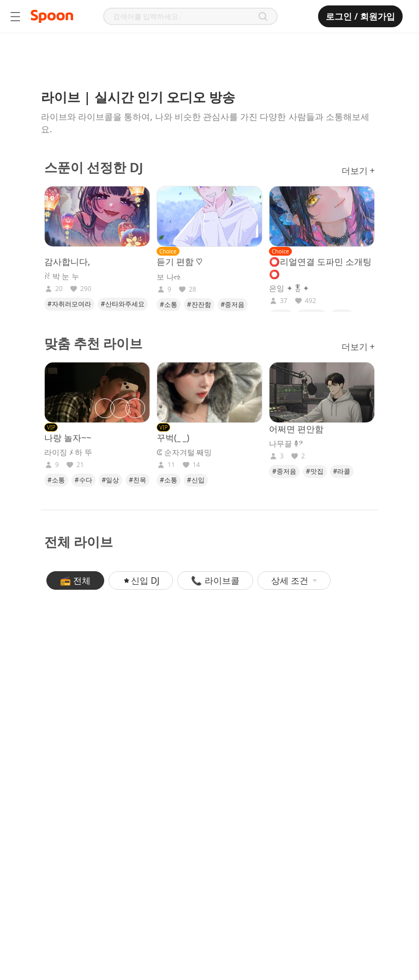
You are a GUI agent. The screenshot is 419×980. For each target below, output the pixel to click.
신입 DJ (141, 580)
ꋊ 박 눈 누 (62, 276)
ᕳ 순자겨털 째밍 (184, 452)
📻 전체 (75, 580)
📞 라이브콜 (215, 580)
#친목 (137, 480)
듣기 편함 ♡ (179, 262)
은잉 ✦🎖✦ (289, 288)
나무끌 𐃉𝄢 (286, 444)
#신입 (196, 480)
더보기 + (358, 171)
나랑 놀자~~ (68, 438)
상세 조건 (294, 580)
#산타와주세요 (123, 304)
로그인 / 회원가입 (360, 16)
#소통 (169, 304)
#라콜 (342, 471)
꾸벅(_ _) (173, 438)
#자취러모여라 (69, 304)
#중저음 (233, 304)
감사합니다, (67, 262)
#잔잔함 (199, 304)
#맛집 (315, 471)
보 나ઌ (169, 277)
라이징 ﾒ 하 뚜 (68, 452)
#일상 (111, 480)
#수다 (83, 480)
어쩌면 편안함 (296, 429)
